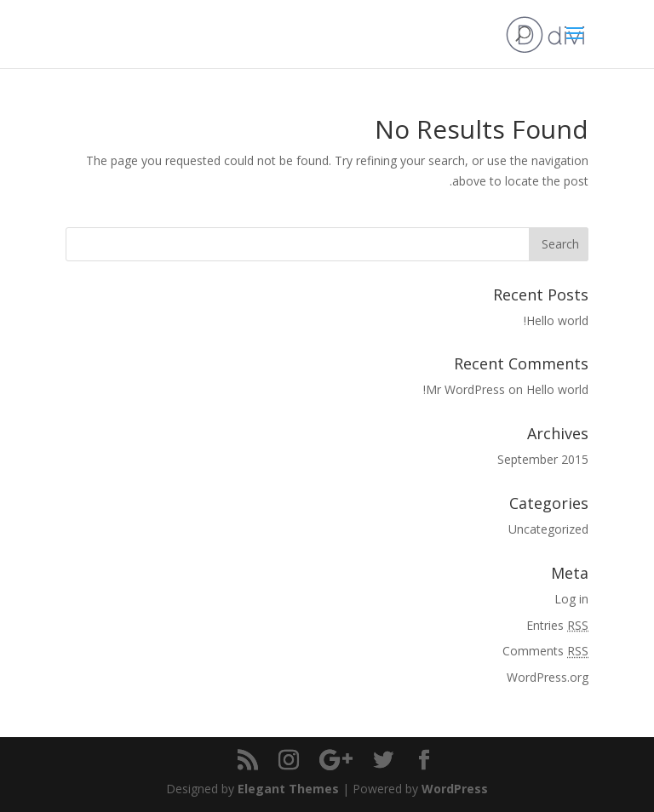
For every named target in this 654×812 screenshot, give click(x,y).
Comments (545, 651)
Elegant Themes (288, 789)
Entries (557, 625)
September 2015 (543, 459)
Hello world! (556, 320)
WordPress (455, 789)
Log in (571, 599)
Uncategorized (548, 529)
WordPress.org (548, 677)
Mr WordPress (465, 389)
